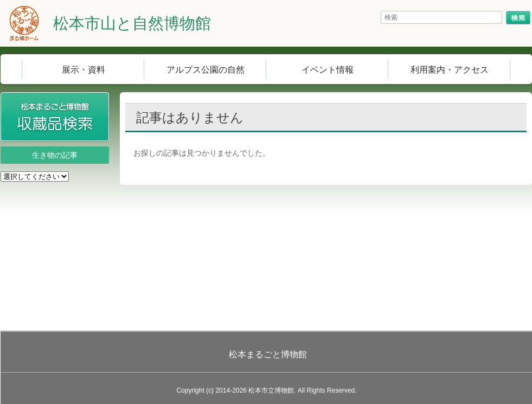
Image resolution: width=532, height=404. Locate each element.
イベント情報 (328, 70)
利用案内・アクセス (450, 70)
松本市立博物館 (271, 390)
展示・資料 (84, 70)
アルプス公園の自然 (206, 70)
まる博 (24, 24)
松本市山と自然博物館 (132, 23)
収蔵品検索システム (109, 100)
